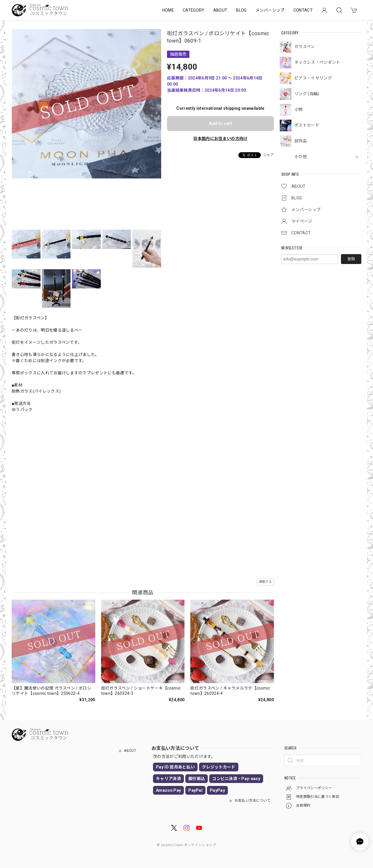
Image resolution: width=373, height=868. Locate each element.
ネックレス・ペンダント (317, 62)
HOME (168, 10)
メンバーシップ (270, 10)
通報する (265, 582)
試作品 (301, 141)
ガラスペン (305, 47)
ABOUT (220, 10)
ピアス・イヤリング (313, 78)
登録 (351, 259)
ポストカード (307, 125)
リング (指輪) (307, 94)
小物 (299, 109)
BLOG (241, 10)
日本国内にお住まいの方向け (220, 139)
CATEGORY (194, 10)
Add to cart (220, 123)
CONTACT (303, 10)
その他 (301, 157)
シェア (269, 155)
